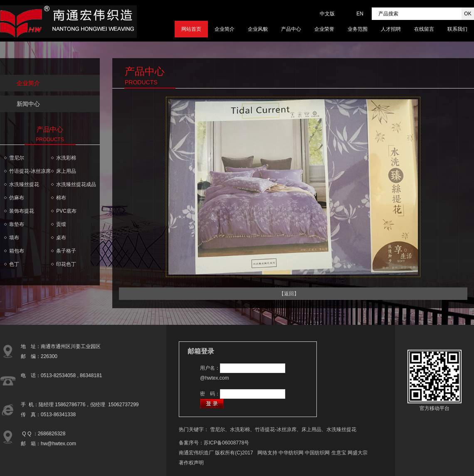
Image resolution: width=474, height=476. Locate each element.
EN (360, 14)
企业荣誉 (324, 29)
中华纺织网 (291, 453)
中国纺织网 (317, 453)
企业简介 (225, 29)
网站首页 (191, 29)
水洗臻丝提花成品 (76, 184)
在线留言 (424, 29)
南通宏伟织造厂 (196, 453)
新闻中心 (28, 104)
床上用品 (66, 171)
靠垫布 (17, 224)
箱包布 (17, 251)
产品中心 (291, 29)
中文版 (327, 14)
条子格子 (66, 251)
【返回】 (289, 294)
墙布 (14, 238)
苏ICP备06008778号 (226, 443)
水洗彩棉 (66, 158)
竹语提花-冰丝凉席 (30, 171)
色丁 (14, 264)
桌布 (61, 238)
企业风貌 (258, 29)
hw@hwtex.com (58, 444)
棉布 (61, 198)
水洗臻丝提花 (24, 184)
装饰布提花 (22, 211)
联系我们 (457, 29)
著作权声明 (191, 463)
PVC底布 (66, 211)
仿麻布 (17, 198)
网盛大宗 (358, 453)
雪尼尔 (17, 158)
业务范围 (358, 29)
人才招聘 (391, 29)
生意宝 (339, 453)
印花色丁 (66, 264)
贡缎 (61, 224)
